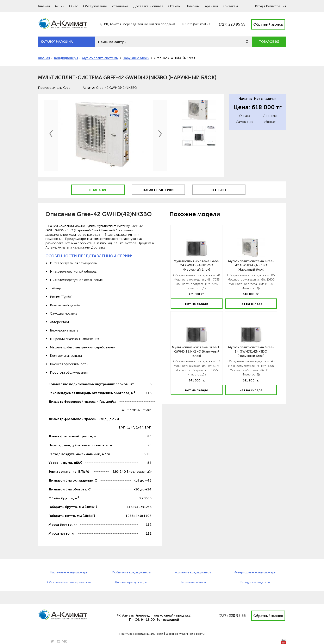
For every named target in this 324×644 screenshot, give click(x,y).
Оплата (245, 116)
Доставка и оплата (148, 6)
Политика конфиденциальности (141, 634)
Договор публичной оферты (185, 634)
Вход (259, 6)
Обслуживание (95, 6)
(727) (232, 24)
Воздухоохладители (255, 582)
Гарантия (211, 6)
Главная (44, 6)
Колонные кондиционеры (193, 572)
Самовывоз (245, 122)
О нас (74, 6)
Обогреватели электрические (69, 582)
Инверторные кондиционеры (255, 572)
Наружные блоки (136, 58)
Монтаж (270, 122)
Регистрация (276, 6)
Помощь (192, 6)
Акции (60, 6)
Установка (120, 6)
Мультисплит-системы (100, 58)
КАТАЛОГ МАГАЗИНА (57, 42)
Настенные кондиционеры (69, 572)
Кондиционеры (66, 58)
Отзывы (174, 6)
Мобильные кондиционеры (131, 572)
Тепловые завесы (193, 582)
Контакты (230, 6)
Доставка (270, 116)
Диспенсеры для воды (131, 582)
